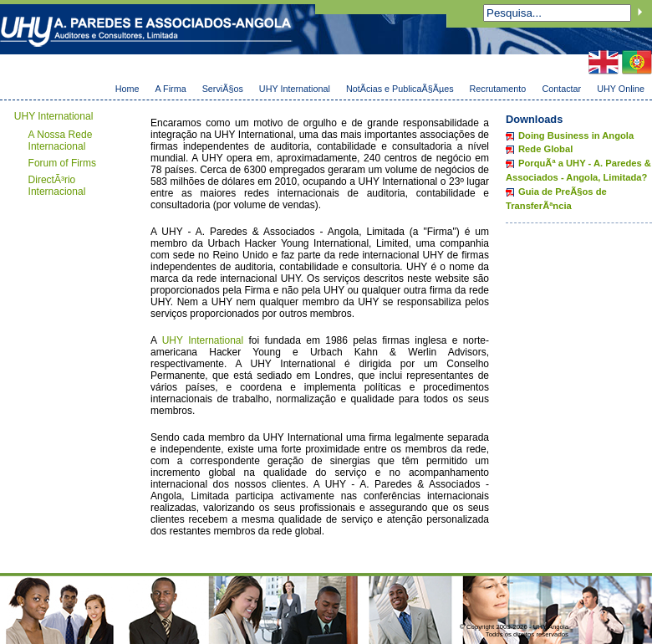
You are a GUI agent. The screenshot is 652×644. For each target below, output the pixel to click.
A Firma (170, 89)
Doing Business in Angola (576, 135)
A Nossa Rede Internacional (61, 141)
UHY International (295, 89)
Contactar (561, 89)
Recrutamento (498, 89)
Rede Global (545, 149)
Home (127, 89)
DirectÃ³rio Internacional (57, 186)
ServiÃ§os (223, 89)
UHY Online (621, 89)
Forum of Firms (62, 163)
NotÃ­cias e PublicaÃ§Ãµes (400, 89)
